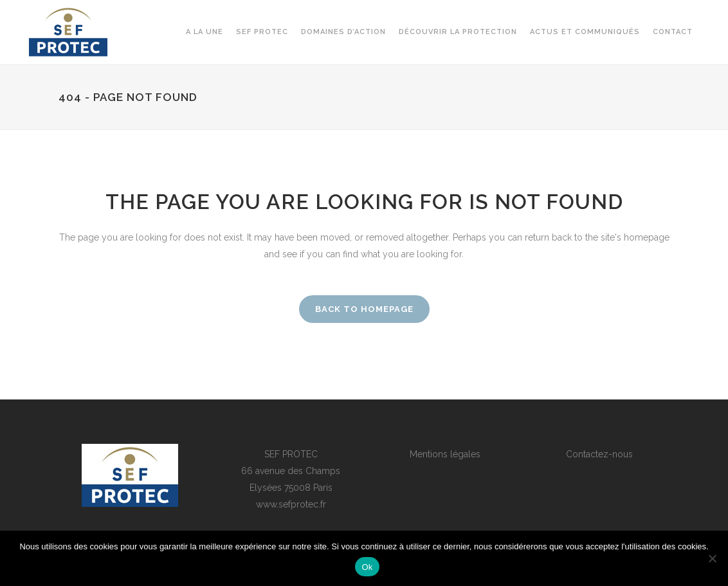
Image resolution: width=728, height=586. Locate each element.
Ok (367, 567)
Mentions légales (445, 454)
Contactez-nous (599, 454)
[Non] (712, 558)
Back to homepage (364, 309)
